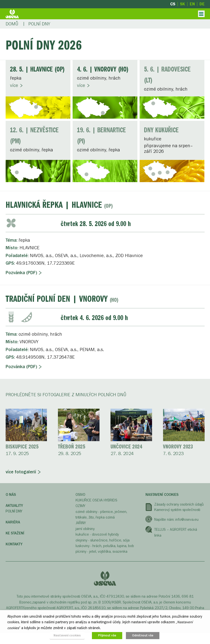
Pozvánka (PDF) (21, 273)
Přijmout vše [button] (107, 635)
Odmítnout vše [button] (143, 635)
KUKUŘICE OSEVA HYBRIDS (96, 500)
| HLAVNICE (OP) (37, 70)
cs (173, 4)
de (202, 4)
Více (14, 85)
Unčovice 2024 (126, 447)
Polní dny (14, 511)
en (192, 4)
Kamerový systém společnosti (177, 510)
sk (182, 4)
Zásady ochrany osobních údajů (179, 504)
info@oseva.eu (187, 519)
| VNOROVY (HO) (103, 70)
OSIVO (80, 495)
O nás (11, 495)
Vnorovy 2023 (178, 447)
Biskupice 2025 (22, 447)
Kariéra (13, 522)
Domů (12, 24)
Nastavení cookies (162, 495)
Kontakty (14, 544)
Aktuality (14, 506)
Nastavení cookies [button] (67, 635)
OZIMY (80, 506)
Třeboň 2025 (72, 447)
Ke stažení (15, 533)
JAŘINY (81, 523)
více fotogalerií (21, 472)
